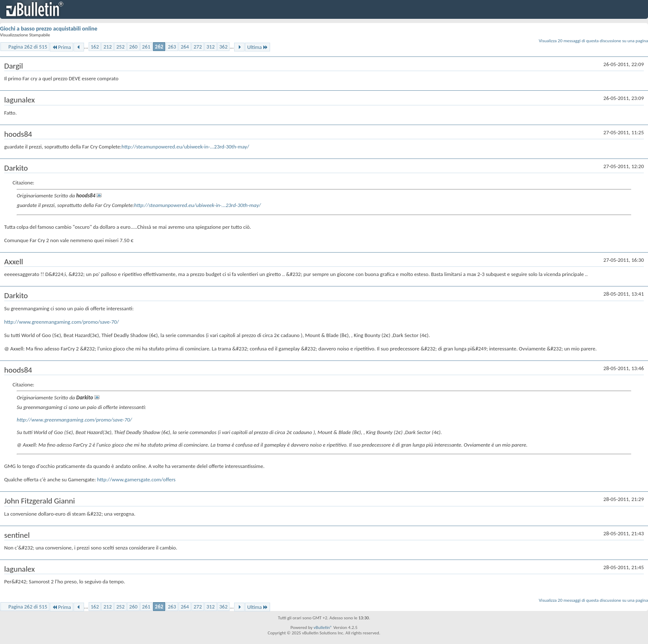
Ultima (258, 47)
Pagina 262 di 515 (28, 47)
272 (198, 47)
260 (133, 47)
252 (120, 47)
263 (172, 47)
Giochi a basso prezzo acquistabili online (49, 29)
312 (211, 47)
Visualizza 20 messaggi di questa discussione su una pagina (593, 41)
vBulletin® (323, 627)
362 (224, 47)
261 (146, 47)
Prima (61, 47)
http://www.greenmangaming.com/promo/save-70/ (61, 322)
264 (185, 47)
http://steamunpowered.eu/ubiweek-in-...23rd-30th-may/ (185, 147)
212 (107, 47)
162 (95, 47)
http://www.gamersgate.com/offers (136, 479)
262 (159, 47)
